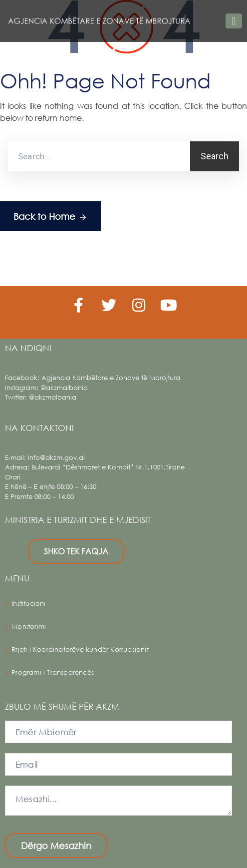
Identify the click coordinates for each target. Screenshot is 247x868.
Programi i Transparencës (53, 672)
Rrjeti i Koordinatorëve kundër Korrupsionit (80, 650)
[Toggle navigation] (234, 21)
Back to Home (50, 217)
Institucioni (28, 604)
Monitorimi (29, 627)
